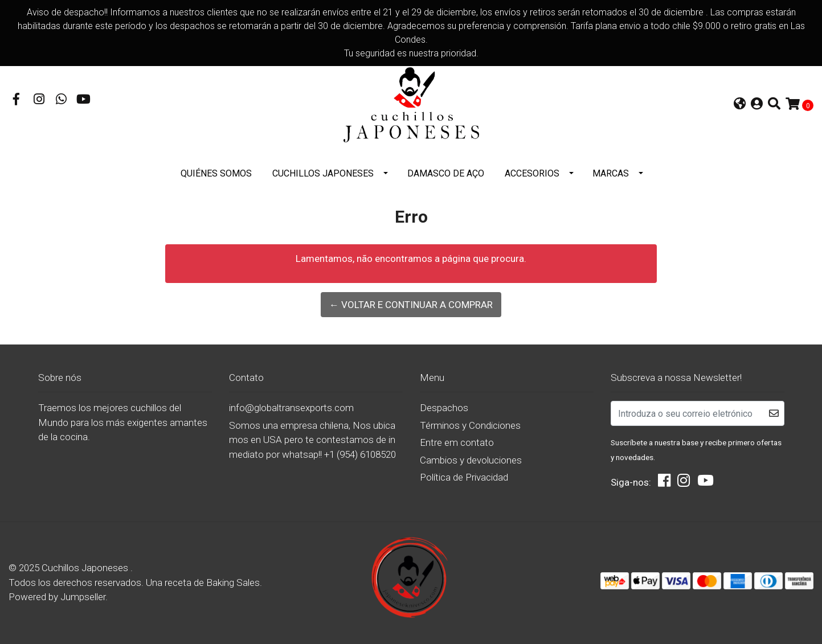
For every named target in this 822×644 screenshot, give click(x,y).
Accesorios (532, 173)
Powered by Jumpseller (57, 597)
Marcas (611, 173)
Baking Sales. (234, 583)
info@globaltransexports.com (291, 408)
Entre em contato (457, 442)
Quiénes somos (216, 173)
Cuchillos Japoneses (323, 173)
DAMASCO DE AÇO (446, 173)
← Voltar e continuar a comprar (411, 305)
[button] (740, 105)
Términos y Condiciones (470, 425)
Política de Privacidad (464, 477)
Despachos (444, 408)
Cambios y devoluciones (471, 460)
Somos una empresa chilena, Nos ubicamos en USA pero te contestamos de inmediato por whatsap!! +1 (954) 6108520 (312, 440)
